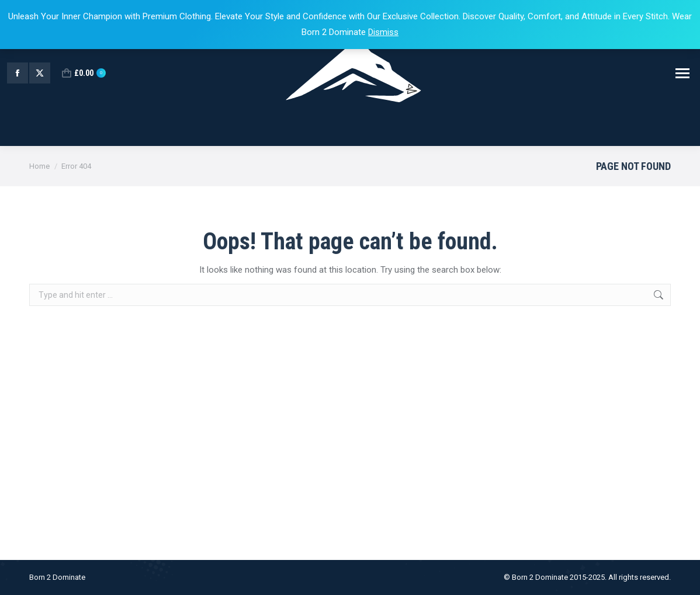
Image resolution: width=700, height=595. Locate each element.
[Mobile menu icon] (682, 73)
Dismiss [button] (383, 32)
